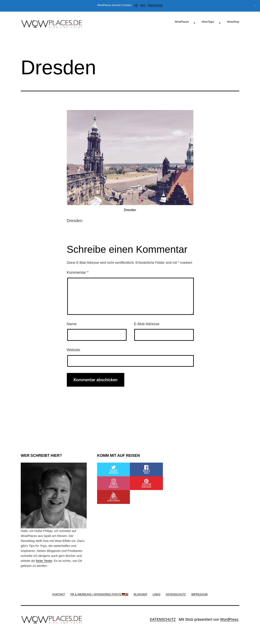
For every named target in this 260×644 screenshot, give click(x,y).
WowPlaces (182, 22)
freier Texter (44, 561)
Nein (143, 5)
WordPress (229, 619)
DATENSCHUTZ (163, 619)
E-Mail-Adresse (147, 324)
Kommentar (78, 273)
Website (74, 350)
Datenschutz (155, 5)
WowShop (233, 22)
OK (136, 5)
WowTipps (208, 22)
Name (72, 324)
